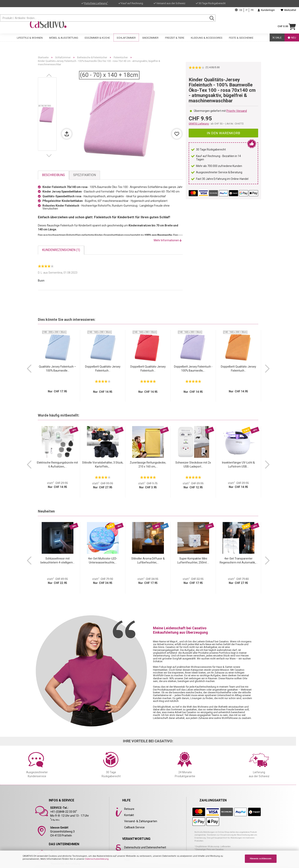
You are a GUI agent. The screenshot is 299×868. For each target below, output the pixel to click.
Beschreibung (53, 175)
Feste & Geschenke (241, 41)
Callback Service (134, 827)
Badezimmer (150, 41)
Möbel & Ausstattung (64, 41)
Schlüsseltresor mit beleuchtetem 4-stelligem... (58, 560)
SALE (277, 41)
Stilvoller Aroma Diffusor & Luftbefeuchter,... (148, 560)
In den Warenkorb (224, 133)
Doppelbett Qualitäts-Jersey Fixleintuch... (103, 369)
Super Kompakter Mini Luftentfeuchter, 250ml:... (193, 560)
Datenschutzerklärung (97, 859)
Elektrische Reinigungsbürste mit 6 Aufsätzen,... (57, 465)
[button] (50, 75)
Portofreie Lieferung (96, 3)
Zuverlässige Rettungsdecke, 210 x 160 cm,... (148, 465)
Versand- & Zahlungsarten (141, 821)
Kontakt (129, 815)
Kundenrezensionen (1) (61, 250)
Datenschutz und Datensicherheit (145, 847)
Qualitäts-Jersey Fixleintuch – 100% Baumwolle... (57, 369)
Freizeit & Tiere (175, 41)
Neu (292, 41)
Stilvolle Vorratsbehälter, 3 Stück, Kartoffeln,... (103, 465)
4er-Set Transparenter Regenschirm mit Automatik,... (238, 560)
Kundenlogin (266, 10)
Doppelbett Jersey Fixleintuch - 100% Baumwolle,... (193, 369)
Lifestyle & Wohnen (30, 41)
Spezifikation (85, 175)
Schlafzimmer (126, 41)
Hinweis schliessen (261, 859)
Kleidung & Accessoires (207, 41)
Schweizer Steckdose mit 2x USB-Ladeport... (193, 465)
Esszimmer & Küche (97, 41)
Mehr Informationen (168, 240)
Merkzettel (288, 10)
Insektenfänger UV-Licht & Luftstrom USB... (238, 465)
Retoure (129, 809)
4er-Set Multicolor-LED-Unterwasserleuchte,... (103, 560)
